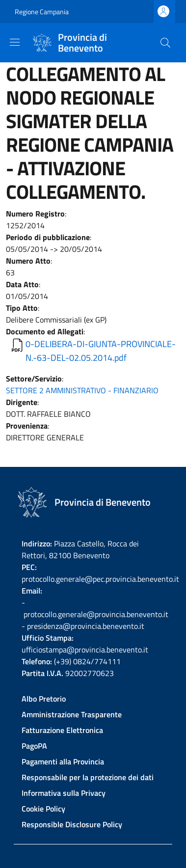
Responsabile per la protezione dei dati (88, 777)
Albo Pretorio (44, 699)
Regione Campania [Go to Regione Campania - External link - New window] (42, 12)
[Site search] (165, 43)
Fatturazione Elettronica (62, 730)
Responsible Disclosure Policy (72, 824)
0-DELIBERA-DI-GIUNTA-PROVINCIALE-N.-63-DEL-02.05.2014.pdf (101, 351)
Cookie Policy (43, 809)
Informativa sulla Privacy (64, 793)
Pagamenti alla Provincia (63, 761)
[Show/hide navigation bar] (15, 42)
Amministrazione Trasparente (72, 714)
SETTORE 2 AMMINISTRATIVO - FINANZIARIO (82, 390)
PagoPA (34, 746)
